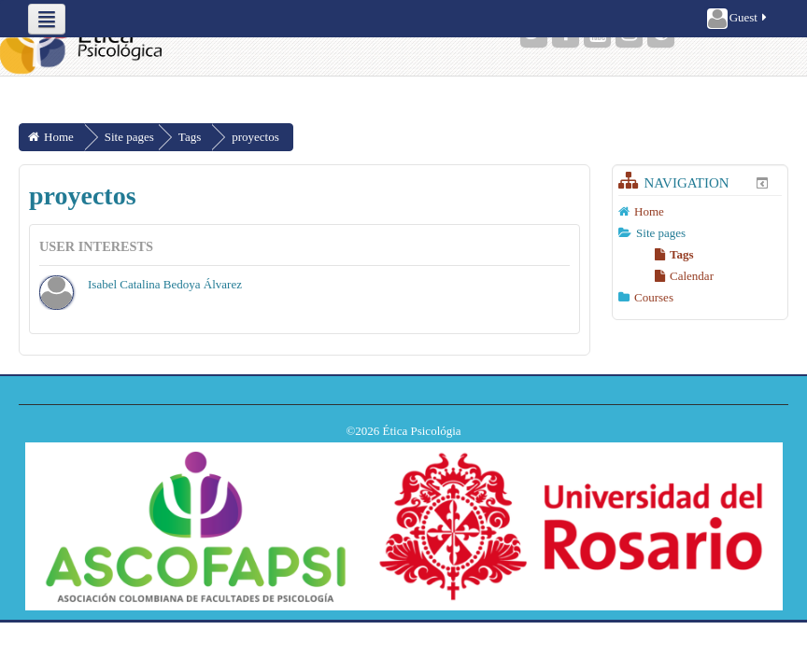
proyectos (255, 137)
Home (649, 211)
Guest (738, 19)
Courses (654, 297)
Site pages (129, 137)
